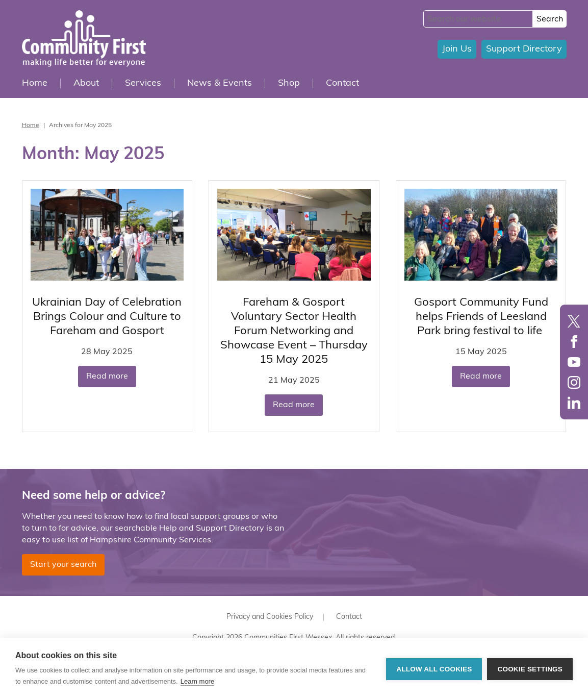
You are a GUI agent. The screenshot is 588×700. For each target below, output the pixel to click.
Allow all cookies (434, 669)
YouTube (574, 362)
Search (550, 19)
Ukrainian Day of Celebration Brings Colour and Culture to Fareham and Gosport (107, 317)
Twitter (574, 321)
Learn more (197, 681)
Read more (107, 377)
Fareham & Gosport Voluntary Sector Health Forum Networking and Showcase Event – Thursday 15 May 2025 (294, 331)
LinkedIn (574, 403)
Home (35, 83)
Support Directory (524, 49)
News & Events (220, 83)
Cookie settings (530, 669)
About (86, 83)
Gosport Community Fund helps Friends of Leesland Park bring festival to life (481, 317)
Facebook (574, 342)
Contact (342, 83)
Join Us (457, 49)
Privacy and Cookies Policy (270, 617)
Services (143, 83)
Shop (289, 83)
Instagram (574, 382)
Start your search (63, 565)
